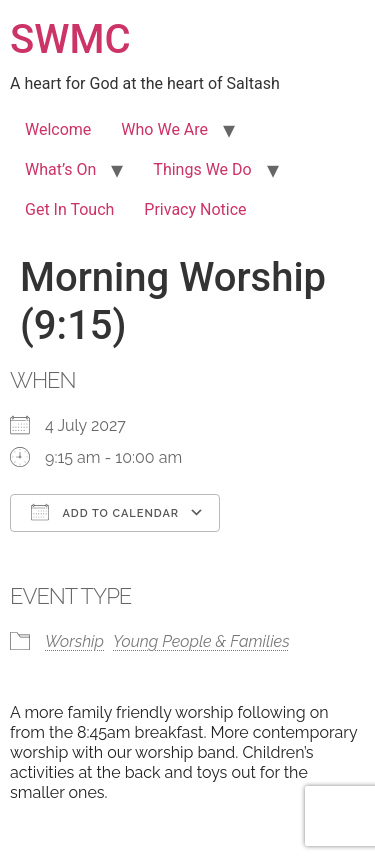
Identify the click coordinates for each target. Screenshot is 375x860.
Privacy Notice (195, 209)
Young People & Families (201, 641)
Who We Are (164, 129)
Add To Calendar (105, 512)
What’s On (60, 169)
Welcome (58, 129)
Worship (74, 641)
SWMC (70, 39)
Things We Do (202, 169)
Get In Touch (69, 209)
